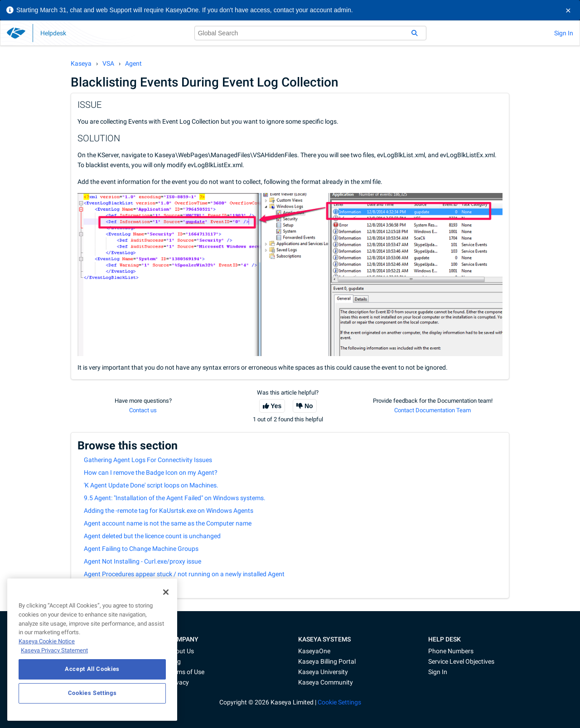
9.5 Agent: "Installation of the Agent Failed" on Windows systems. (175, 498)
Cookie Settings (339, 702)
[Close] (166, 592)
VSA (108, 63)
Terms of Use (186, 672)
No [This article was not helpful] (309, 406)
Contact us (143, 410)
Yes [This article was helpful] (276, 406)
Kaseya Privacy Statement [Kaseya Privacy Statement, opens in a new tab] (54, 650)
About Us (181, 651)
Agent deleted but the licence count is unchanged (152, 536)
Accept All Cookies (92, 669)
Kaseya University (323, 672)
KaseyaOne (314, 651)
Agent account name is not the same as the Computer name (168, 523)
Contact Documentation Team (433, 410)
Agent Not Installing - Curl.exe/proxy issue (143, 561)
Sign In (564, 33)
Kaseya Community (326, 682)
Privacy (179, 682)
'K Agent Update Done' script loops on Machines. (151, 485)
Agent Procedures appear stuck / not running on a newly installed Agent (184, 574)
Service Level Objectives (461, 661)
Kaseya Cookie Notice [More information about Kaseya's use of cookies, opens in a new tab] (47, 641)
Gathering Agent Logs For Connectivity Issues (148, 460)
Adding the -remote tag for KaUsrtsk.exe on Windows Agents (169, 511)
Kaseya (81, 63)
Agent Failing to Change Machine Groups (141, 549)
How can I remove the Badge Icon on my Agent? (151, 472)
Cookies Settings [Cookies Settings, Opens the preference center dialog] (92, 693)
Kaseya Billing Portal (327, 661)
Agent (133, 63)
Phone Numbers (451, 651)
